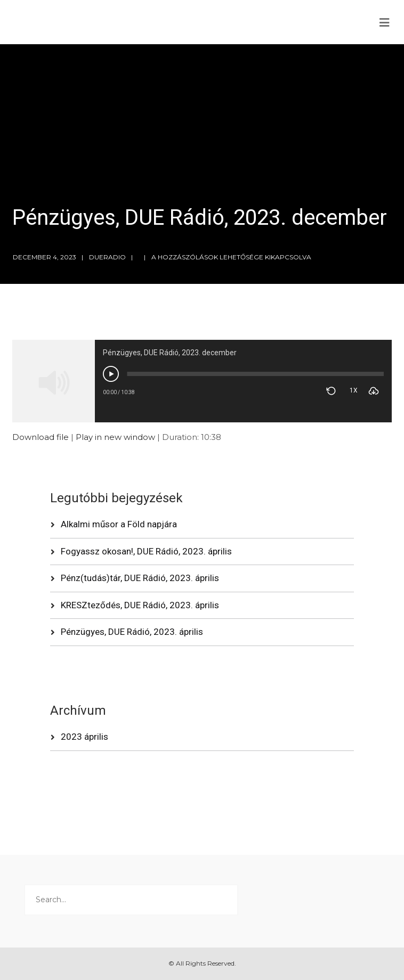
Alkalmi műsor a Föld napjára (119, 524)
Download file (41, 437)
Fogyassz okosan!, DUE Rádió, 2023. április (146, 551)
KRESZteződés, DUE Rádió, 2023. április (140, 605)
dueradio (107, 257)
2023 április (84, 737)
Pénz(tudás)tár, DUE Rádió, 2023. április (140, 578)
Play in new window (115, 437)
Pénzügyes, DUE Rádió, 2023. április (132, 632)
